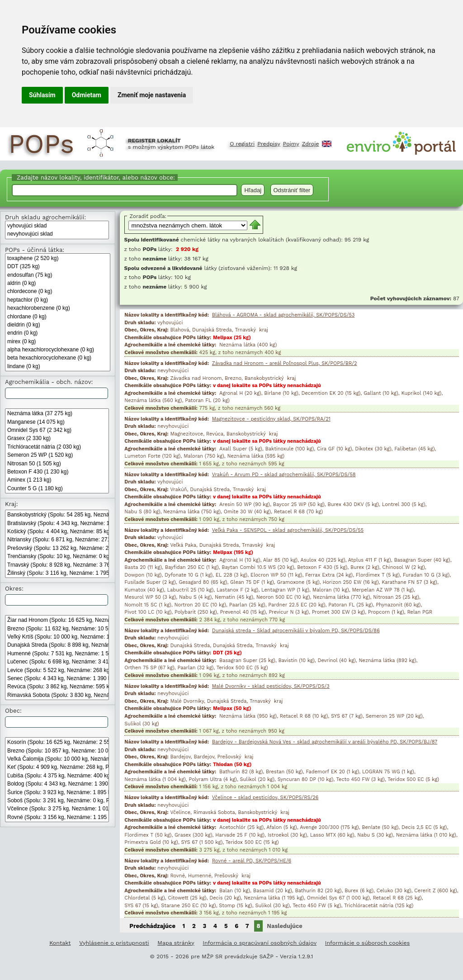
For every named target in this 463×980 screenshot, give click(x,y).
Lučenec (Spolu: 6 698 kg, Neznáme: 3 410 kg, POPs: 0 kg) (57, 662)
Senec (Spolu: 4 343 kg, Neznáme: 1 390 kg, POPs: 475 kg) (57, 678)
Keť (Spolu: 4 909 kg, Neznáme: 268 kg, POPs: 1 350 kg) (57, 767)
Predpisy (269, 144)
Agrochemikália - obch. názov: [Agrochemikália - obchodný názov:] (49, 382)
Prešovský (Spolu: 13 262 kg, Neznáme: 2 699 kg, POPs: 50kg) (57, 548)
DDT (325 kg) (58, 266)
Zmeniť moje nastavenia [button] (152, 95)
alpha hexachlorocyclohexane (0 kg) (58, 350)
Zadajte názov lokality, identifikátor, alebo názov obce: (95, 178)
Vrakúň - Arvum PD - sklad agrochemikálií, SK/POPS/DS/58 (284, 475)
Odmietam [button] (87, 95)
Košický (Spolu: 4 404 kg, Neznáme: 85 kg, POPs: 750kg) (57, 531)
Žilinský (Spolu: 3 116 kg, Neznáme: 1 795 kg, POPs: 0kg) (57, 573)
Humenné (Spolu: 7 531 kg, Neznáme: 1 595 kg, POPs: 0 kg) (57, 653)
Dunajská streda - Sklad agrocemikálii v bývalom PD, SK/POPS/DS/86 (296, 631)
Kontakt (60, 943)
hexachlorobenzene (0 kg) (58, 308)
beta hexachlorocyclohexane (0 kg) (58, 358)
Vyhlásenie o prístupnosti (114, 943)
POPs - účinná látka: (35, 250)
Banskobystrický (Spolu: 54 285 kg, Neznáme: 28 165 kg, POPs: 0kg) (57, 515)
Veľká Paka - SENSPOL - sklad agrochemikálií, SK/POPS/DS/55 (288, 530)
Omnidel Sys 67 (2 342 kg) (57, 430)
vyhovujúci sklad (57, 226)
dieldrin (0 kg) (58, 325)
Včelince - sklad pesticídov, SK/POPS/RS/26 (265, 798)
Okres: (14, 589)
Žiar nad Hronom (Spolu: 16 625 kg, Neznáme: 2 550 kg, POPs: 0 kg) (57, 620)
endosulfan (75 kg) (58, 275)
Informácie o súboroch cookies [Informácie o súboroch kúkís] (367, 943)
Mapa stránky (176, 943)
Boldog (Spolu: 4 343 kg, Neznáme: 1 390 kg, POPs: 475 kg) (57, 784)
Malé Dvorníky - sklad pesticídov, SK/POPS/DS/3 (271, 686)
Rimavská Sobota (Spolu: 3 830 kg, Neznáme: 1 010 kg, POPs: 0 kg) (57, 695)
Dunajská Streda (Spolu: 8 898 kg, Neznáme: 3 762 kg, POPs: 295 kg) (57, 645)
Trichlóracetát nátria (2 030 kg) (57, 447)
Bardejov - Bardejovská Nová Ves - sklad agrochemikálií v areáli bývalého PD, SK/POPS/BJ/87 (325, 742)
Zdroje (311, 144)
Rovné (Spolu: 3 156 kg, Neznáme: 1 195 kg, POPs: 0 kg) (57, 817)
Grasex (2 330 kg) (57, 438)
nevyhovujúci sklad (57, 234)
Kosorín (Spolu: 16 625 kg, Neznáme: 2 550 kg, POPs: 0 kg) (57, 742)
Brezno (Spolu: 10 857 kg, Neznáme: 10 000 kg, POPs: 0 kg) (57, 751)
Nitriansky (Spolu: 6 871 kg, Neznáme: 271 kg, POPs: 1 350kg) (57, 540)
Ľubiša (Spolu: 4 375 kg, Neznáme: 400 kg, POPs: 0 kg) (57, 776)
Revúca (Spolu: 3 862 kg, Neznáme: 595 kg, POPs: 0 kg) (57, 686)
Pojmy (291, 144)
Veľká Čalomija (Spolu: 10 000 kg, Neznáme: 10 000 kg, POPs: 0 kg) (57, 759)
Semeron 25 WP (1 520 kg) (57, 455)
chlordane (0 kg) (58, 317)
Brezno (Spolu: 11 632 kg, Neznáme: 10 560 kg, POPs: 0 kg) (57, 629)
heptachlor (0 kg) (58, 300)
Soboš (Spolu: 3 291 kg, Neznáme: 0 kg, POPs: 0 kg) (57, 800)
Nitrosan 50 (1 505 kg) (57, 464)
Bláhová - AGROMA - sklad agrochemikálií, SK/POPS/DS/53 (283, 315)
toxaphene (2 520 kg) (58, 258)
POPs (41, 144)
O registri (242, 144)
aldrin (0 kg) (58, 283)
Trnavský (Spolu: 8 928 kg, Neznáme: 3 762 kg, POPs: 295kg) (57, 565)
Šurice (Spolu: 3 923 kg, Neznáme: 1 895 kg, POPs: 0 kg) (57, 792)
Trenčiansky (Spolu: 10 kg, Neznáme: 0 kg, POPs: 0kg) (57, 556)
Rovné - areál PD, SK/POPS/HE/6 (252, 861)
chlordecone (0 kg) (58, 291)
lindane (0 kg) (58, 366)
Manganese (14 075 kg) (57, 422)
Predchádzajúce (152, 926)
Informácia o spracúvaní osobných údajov (260, 943)
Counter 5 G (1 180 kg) (57, 488)
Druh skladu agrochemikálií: (45, 217)
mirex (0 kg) (58, 341)
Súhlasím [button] (42, 95)
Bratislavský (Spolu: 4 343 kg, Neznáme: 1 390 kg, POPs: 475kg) (57, 523)
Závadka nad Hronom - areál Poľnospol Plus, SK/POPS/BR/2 (285, 363)
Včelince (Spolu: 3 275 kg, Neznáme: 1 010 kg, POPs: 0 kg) (57, 809)
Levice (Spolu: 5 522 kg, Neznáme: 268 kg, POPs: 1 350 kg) (57, 670)
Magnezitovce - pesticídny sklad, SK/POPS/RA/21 (271, 419)
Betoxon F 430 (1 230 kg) (57, 472)
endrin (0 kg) (58, 333)
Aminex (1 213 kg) (57, 480)
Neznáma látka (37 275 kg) (57, 413)
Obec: (13, 711)
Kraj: (12, 504)
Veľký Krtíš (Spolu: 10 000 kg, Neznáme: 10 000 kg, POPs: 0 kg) (57, 637)
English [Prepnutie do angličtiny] (327, 144)
